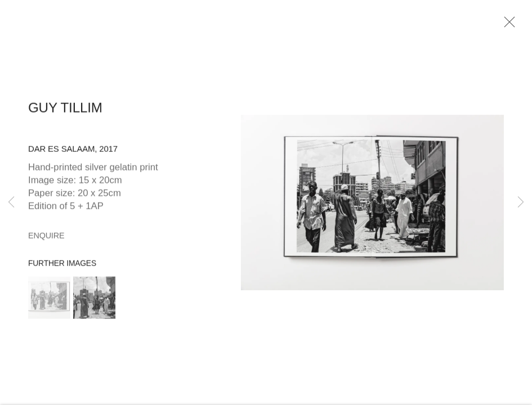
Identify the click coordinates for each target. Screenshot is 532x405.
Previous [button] (11, 202)
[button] (49, 300)
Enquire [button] (46, 238)
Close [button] (507, 25)
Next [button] (521, 202)
